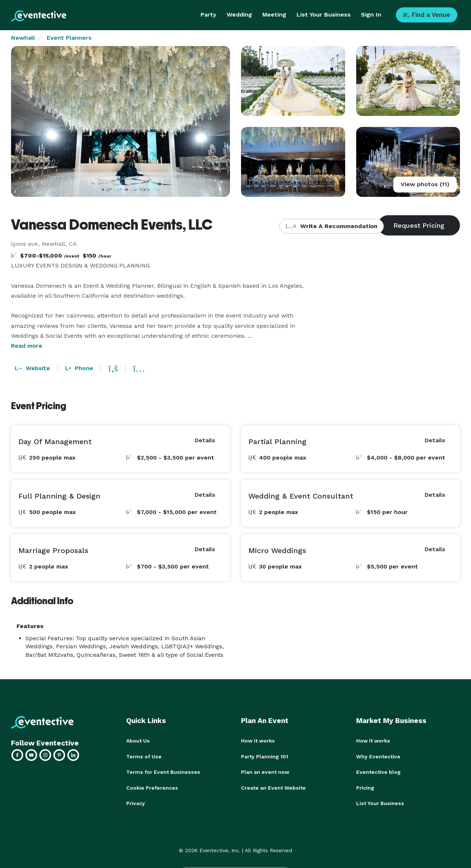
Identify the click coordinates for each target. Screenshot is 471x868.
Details (205, 440)
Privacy (136, 803)
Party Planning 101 (265, 756)
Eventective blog (378, 772)
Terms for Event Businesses (163, 772)
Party (208, 15)
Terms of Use (144, 756)
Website (32, 368)
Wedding (239, 15)
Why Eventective (378, 756)
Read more (27, 346)
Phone (79, 368)
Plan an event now (265, 772)
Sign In (371, 15)
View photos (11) (425, 184)
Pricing (365, 787)
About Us (138, 741)
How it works (258, 741)
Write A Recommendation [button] (331, 226)
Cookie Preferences (152, 787)
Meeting (274, 15)
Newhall (23, 38)
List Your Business (324, 15)
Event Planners (69, 38)
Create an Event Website (273, 787)
